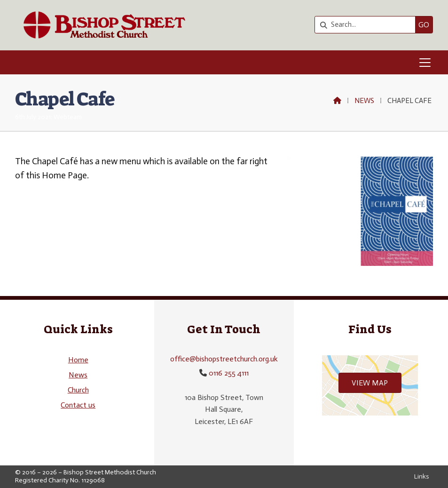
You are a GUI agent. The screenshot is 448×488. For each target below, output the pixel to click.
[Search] (367, 25)
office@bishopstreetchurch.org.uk (224, 359)
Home (78, 360)
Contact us (78, 405)
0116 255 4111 (229, 373)
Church (78, 390)
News (364, 101)
